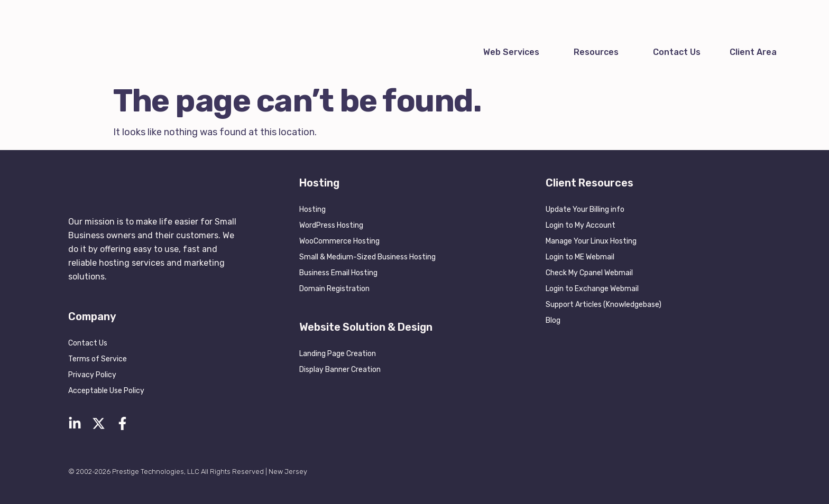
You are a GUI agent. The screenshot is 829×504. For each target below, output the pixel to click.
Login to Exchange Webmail (592, 289)
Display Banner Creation (340, 370)
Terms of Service (98, 359)
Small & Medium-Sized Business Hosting (367, 257)
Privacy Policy (92, 375)
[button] (514, 53)
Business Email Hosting (338, 273)
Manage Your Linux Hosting (591, 241)
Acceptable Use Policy (106, 391)
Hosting (312, 209)
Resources (596, 52)
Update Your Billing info (585, 209)
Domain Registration (334, 289)
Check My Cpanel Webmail (589, 273)
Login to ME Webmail (580, 257)
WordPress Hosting (331, 225)
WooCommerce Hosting (339, 241)
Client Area (753, 52)
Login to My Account (581, 225)
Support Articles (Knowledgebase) (604, 305)
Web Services (511, 52)
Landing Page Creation (338, 354)
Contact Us (677, 52)
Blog (553, 320)
